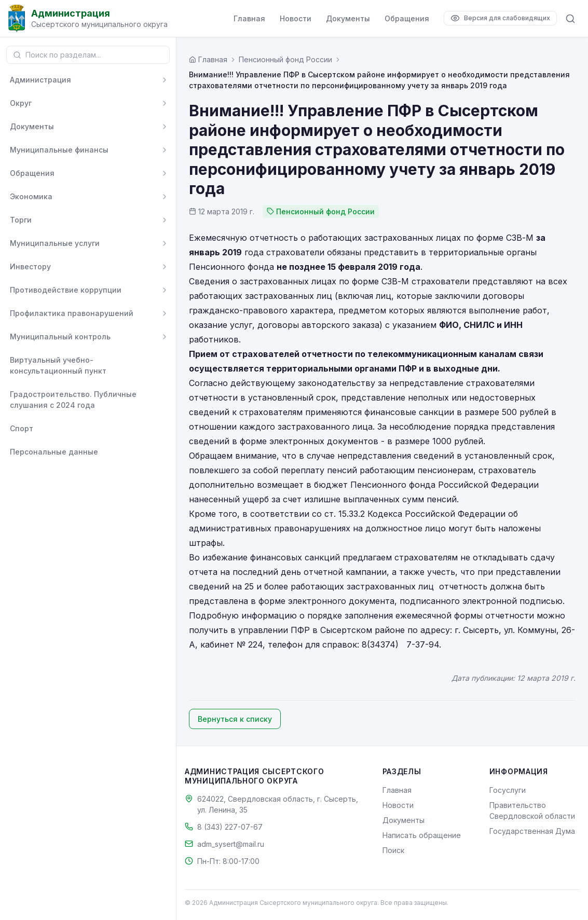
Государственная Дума (532, 831)
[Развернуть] (165, 80)
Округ (21, 103)
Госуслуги (508, 790)
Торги (21, 220)
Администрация (40, 80)
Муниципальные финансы (59, 150)
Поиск (393, 850)
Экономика (31, 196)
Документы (348, 18)
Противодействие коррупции (66, 290)
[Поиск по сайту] (570, 19)
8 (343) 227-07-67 (230, 827)
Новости (296, 18)
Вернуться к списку (235, 719)
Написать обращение (422, 835)
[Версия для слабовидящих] (500, 18)
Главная (249, 18)
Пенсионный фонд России (285, 59)
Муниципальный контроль (60, 337)
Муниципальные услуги (55, 243)
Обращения (407, 18)
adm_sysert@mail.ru (231, 844)
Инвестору (30, 266)
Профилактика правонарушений (72, 313)
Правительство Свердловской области (532, 811)
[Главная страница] (208, 59)
